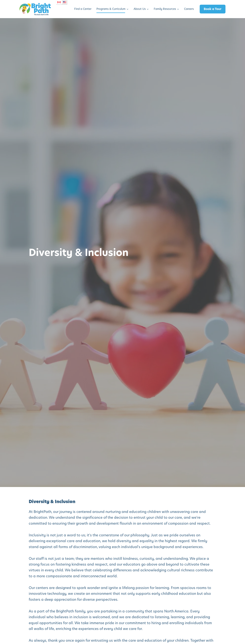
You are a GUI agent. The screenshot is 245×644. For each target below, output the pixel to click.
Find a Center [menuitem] (83, 9)
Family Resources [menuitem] (165, 9)
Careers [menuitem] (189, 9)
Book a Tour (213, 9)
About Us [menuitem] (140, 9)
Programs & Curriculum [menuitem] (111, 9)
